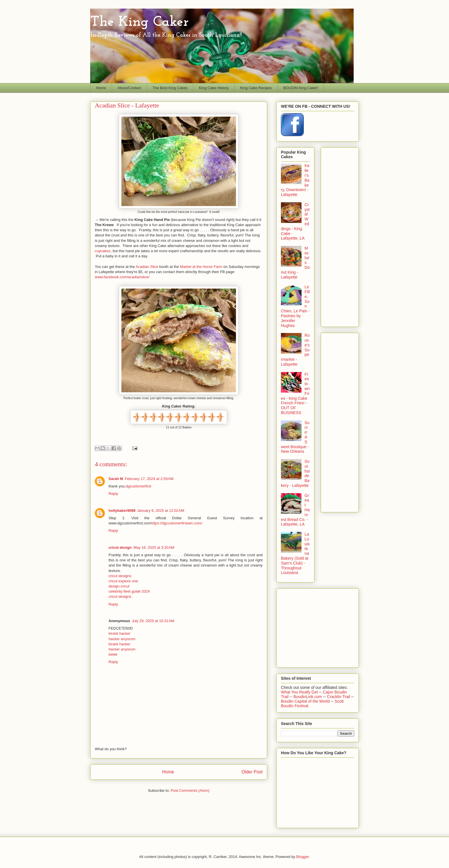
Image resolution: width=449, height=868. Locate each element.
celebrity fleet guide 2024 (129, 591)
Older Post (252, 772)
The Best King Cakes (170, 88)
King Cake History (214, 88)
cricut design (120, 547)
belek (113, 654)
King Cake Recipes (256, 88)
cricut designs (120, 576)
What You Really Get (300, 692)
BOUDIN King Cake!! (301, 88)
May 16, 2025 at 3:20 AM (154, 547)
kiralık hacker (120, 633)
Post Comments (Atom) (190, 790)
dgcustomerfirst (138, 486)
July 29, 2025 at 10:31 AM (153, 621)
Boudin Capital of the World (306, 701)
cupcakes (103, 251)
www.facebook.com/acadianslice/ (123, 277)
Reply (113, 494)
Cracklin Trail (339, 697)
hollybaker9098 (122, 511)
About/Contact (129, 88)
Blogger (303, 857)
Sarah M (116, 479)
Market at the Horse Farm (201, 267)
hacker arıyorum (122, 639)
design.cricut (119, 586)
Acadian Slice (147, 267)
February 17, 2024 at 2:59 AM (149, 479)
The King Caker (139, 22)
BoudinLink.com (308, 697)
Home (101, 88)
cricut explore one (123, 581)
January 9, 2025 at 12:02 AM (161, 511)
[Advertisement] (348, 236)
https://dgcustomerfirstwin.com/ (177, 523)
